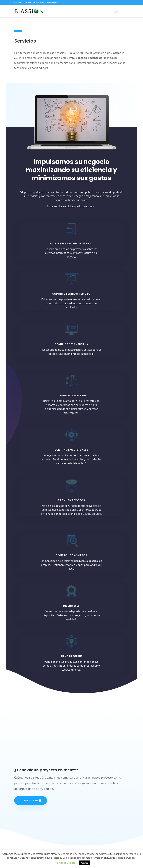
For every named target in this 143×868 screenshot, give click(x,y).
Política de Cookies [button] (65, 863)
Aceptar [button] (84, 863)
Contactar (29, 801)
